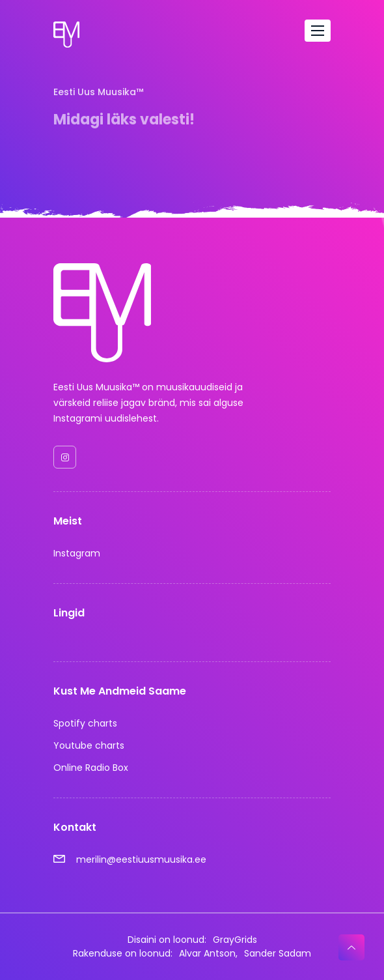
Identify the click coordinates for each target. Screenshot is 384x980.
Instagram (77, 553)
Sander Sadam (278, 953)
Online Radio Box (91, 768)
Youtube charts (89, 745)
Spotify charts (85, 723)
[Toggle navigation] (318, 31)
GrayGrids (235, 940)
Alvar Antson (207, 953)
